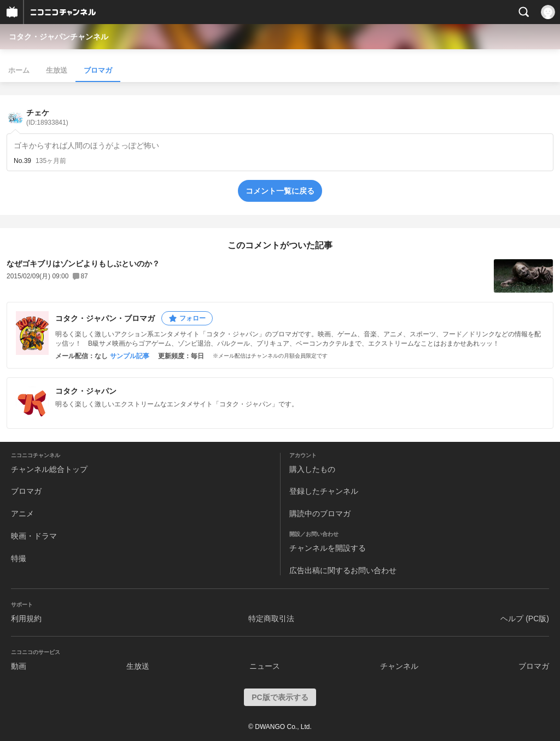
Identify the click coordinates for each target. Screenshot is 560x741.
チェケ (47, 117)
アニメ (22, 514)
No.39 (22, 161)
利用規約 (26, 619)
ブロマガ (98, 70)
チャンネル (399, 666)
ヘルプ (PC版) (525, 619)
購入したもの (312, 469)
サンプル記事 (130, 356)
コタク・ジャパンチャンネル (59, 37)
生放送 (57, 70)
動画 (19, 666)
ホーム (19, 70)
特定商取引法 (271, 619)
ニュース (265, 666)
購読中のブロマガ (320, 514)
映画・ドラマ (34, 536)
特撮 (19, 558)
